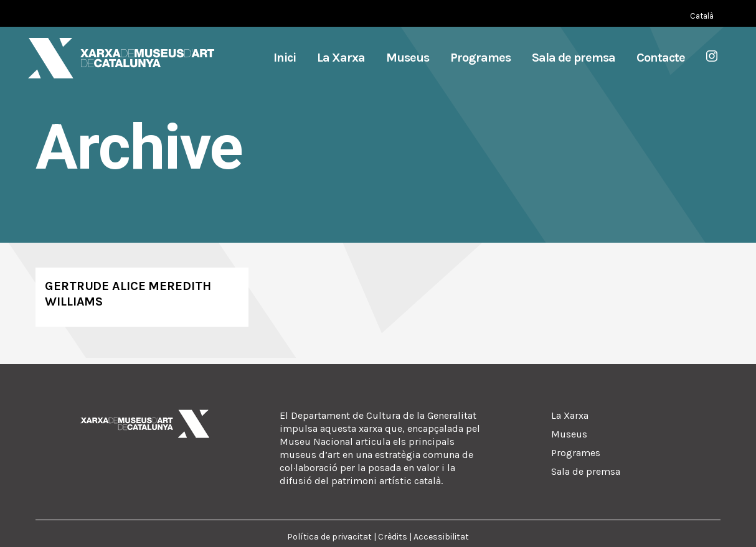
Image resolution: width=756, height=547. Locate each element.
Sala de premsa (586, 471)
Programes (576, 453)
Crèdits (393, 537)
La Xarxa (570, 415)
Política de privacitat (329, 537)
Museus (569, 434)
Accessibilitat (441, 537)
